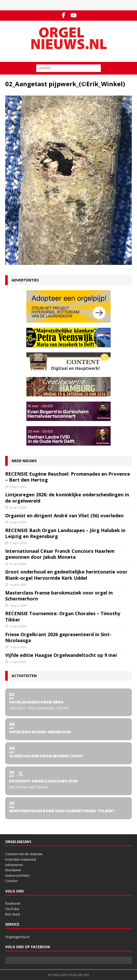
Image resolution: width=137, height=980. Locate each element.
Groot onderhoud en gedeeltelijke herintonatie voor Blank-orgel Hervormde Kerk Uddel (66, 575)
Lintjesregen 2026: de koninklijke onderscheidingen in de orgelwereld (67, 498)
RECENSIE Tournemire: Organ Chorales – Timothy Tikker (63, 616)
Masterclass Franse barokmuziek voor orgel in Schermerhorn (59, 596)
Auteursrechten (17, 875)
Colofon (11, 881)
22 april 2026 (18, 522)
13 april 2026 (18, 647)
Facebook (13, 903)
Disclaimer (13, 870)
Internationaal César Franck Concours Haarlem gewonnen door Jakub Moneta (60, 554)
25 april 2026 (18, 487)
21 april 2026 (18, 543)
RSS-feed (13, 914)
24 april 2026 (18, 507)
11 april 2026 (18, 662)
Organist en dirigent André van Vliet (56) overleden (64, 516)
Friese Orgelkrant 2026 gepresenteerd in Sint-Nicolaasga (58, 637)
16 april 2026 (18, 585)
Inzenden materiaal (21, 859)
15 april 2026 (18, 605)
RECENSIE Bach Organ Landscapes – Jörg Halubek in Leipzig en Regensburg (65, 533)
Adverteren (14, 865)
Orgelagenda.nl (17, 937)
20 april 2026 (18, 564)
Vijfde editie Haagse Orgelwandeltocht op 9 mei (61, 655)
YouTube (12, 909)
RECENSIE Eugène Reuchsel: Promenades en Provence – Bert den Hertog (68, 477)
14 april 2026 (18, 626)
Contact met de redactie (24, 854)
